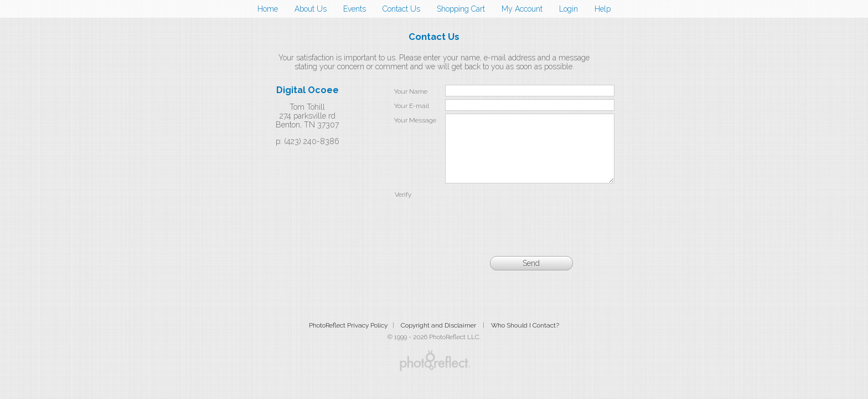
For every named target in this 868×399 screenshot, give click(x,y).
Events (355, 9)
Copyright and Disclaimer (439, 339)
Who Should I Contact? (525, 339)
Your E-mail (412, 106)
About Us (311, 9)
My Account (522, 9)
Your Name (411, 91)
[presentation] (530, 223)
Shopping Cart (461, 9)
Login (569, 9)
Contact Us (401, 9)
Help (603, 9)
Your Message (415, 120)
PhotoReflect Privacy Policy (348, 339)
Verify (403, 208)
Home (268, 9)
